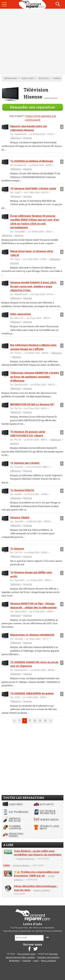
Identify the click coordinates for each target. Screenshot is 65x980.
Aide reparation (21, 314)
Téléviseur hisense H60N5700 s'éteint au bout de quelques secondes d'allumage (35, 377)
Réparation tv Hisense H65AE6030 (32, 635)
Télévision (16, 138)
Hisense (28, 138)
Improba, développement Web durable (32, 956)
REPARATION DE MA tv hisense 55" (32, 404)
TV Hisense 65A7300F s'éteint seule (33, 188)
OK (47, 938)
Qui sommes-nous (26, 954)
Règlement (14, 961)
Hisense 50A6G (20, 517)
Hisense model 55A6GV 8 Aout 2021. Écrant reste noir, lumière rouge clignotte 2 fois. (34, 286)
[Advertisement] (32, 42)
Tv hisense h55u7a (22, 490)
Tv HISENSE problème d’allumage (32, 161)
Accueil (33, 4)
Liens (6, 865)
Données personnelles (48, 957)
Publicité (27, 961)
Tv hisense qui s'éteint (25, 463)
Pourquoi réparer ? (26, 859)
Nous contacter (49, 961)
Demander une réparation (32, 107)
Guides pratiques (21, 865)
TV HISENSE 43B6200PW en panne (32, 693)
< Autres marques (51, 98)
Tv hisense (17, 548)
